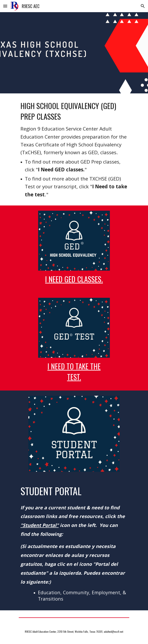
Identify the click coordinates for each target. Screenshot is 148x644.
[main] (74, 149)
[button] (5, 6)
